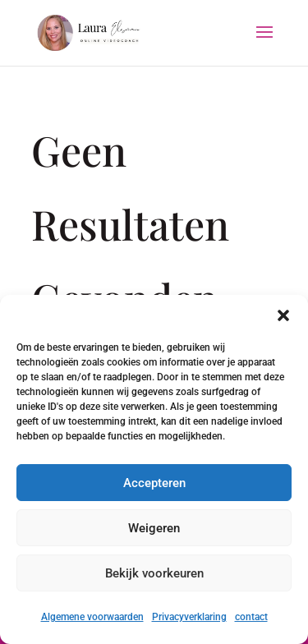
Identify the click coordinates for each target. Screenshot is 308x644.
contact (251, 617)
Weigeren (154, 528)
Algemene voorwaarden (92, 617)
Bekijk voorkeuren (154, 573)
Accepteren (154, 483)
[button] (283, 315)
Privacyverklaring (189, 617)
